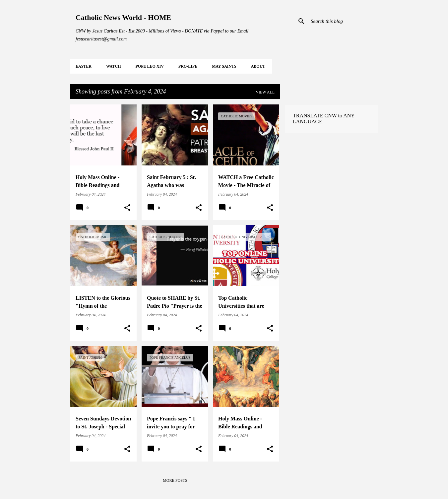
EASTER (84, 66)
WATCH (113, 66)
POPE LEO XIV (149, 66)
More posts (175, 480)
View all (265, 92)
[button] (127, 208)
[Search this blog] (343, 21)
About (258, 66)
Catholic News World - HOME (123, 17)
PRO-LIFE (188, 66)
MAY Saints (224, 66)
